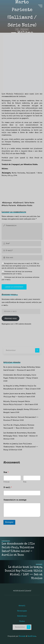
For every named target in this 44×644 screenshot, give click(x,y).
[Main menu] (40, 6)
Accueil (22, 606)
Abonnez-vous (11, 318)
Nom (25, 482)
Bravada (22, 636)
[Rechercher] (37, 350)
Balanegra (8, 203)
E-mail (8, 488)
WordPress (32, 636)
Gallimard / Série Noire (24, 203)
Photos (22, 621)
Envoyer (9, 522)
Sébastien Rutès (25, 205)
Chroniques (24, 29)
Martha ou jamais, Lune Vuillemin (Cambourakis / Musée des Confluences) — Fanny (21, 447)
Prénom (6, 482)
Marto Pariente (9, 205)
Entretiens (22, 616)
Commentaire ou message (15, 500)
